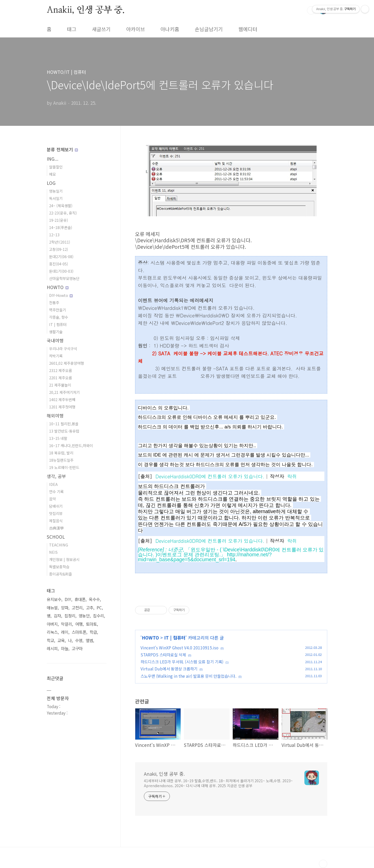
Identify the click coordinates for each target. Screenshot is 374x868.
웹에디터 (248, 29)
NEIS (53, 552)
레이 (65, 632)
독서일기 (56, 198)
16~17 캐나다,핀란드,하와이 (71, 445)
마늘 (65, 648)
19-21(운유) (59, 220)
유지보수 (54, 599)
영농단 (84, 616)
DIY (68, 599)
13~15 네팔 (58, 438)
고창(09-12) (59, 249)
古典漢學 (56, 528)
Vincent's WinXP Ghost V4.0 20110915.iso (179, 648)
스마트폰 (79, 632)
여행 (79, 624)
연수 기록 (56, 491)
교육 (61, 640)
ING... (53, 159)
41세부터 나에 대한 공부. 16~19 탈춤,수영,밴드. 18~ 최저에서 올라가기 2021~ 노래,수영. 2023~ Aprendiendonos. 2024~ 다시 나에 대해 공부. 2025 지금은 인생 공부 (218, 783)
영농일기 (56, 191)
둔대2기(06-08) (61, 256)
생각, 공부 (56, 476)
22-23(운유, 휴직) (63, 213)
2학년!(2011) (60, 242)
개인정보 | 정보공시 (64, 559)
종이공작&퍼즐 (61, 574)
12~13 (54, 235)
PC (99, 608)
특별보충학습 (59, 567)
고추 (90, 608)
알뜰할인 (56, 167)
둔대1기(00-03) (61, 271)
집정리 (70, 616)
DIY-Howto (61, 295)
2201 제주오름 (61, 378)
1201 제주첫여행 (62, 407)
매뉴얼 (52, 608)
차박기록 (56, 356)
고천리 (77, 608)
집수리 (98, 616)
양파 (65, 608)
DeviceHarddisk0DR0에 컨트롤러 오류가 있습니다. (210, 476)
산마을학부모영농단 (64, 278)
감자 (57, 616)
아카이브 (136, 29)
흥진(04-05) (59, 264)
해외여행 (55, 416)
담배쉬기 (56, 506)
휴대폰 (80, 599)
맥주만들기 (58, 310)
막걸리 (66, 624)
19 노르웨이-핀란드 (64, 467)
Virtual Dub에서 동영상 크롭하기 (169, 669)
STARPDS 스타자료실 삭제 (163, 655)
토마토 (91, 624)
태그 (72, 29)
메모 (52, 174)
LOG (51, 183)
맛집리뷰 (56, 513)
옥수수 (94, 599)
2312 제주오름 (61, 370)
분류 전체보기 (62, 149)
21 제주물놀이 (60, 385)
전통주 (54, 302)
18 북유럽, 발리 (61, 453)
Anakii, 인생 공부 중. (86, 10)
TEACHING (59, 545)
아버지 (52, 624)
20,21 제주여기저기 (64, 392)
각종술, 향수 (59, 317)
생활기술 (56, 332)
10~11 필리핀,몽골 (64, 424)
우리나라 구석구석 (63, 348)
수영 (79, 640)
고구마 (77, 648)
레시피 (52, 648)
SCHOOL (56, 537)
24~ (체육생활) (61, 205)
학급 (93, 632)
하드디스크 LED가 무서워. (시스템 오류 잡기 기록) (182, 662)
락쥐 (292, 476)
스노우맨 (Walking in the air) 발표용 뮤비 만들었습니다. (188, 676)
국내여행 (55, 340)
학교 (50, 640)
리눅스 (52, 632)
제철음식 (56, 521)
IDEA (53, 484)
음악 (52, 499)
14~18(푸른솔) (61, 227)
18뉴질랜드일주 (61, 460)
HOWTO (150, 638)
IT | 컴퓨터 (175, 638)
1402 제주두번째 (62, 399)
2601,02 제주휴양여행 (66, 363)
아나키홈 (170, 29)
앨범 (89, 640)
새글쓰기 (101, 29)
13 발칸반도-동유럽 (64, 431)
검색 (311, 10)
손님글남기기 (209, 29)
